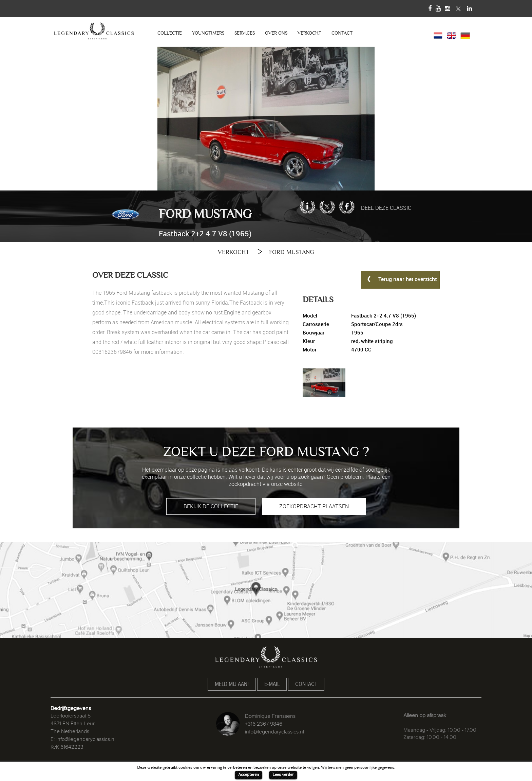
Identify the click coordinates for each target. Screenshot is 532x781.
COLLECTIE (170, 33)
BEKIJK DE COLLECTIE (211, 506)
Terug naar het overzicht (400, 279)
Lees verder (283, 775)
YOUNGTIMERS (208, 33)
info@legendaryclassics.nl (86, 739)
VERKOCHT (309, 33)
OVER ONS (276, 33)
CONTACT (342, 33)
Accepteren (249, 775)
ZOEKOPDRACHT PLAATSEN (314, 506)
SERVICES (245, 33)
